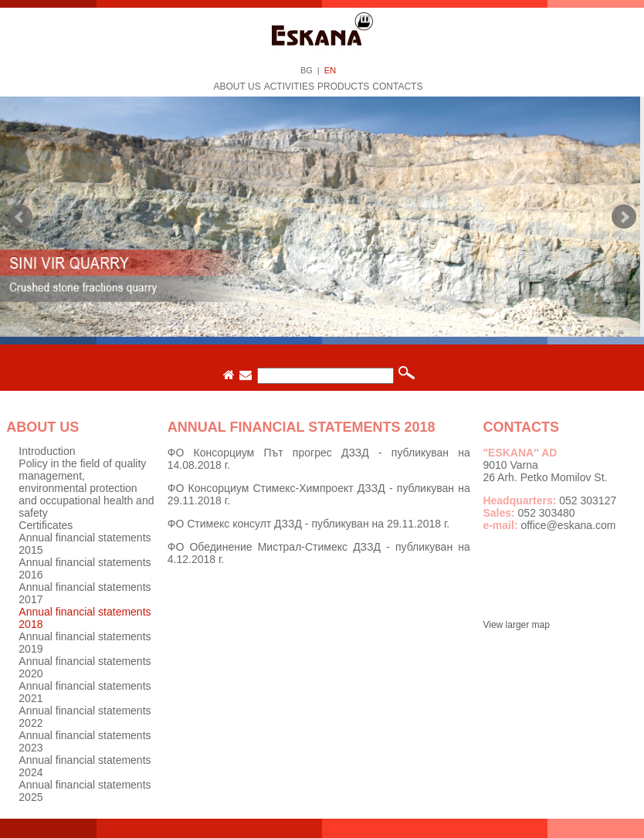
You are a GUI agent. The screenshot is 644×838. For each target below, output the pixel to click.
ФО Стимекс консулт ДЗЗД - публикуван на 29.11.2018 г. (308, 524)
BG (307, 70)
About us (237, 87)
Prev (20, 217)
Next (624, 217)
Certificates (46, 525)
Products (343, 87)
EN (330, 70)
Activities (289, 87)
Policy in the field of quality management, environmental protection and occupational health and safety (86, 488)
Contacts (397, 87)
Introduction (47, 451)
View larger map (516, 625)
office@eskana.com (568, 525)
